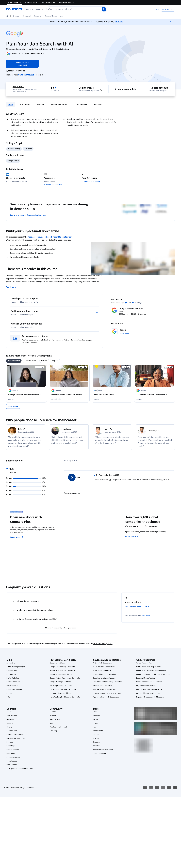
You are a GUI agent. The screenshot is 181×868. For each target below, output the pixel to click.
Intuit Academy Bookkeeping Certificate (65, 697)
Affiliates (96, 746)
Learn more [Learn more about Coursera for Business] (132, 537)
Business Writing (14, 149)
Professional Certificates (16, 735)
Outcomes (25, 105)
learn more (146, 616)
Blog (51, 723)
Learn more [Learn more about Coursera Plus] (17, 537)
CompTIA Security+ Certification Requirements (154, 674)
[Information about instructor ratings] (126, 303)
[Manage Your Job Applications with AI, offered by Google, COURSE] (26, 395)
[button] (40, 9)
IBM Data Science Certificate (60, 693)
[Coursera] (14, 9)
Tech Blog (54, 731)
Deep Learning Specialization (104, 678)
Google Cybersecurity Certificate (62, 667)
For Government (13, 750)
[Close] (171, 22)
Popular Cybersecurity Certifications (150, 697)
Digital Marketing (13, 678)
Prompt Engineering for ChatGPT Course (108, 693)
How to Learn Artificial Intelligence (149, 689)
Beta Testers (55, 719)
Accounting (11, 663)
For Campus (11, 753)
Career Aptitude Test (144, 663)
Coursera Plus (12, 731)
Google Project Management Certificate (65, 678)
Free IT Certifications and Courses (149, 682)
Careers (10, 723)
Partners (53, 716)
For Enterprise (12, 746)
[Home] (7, 16)
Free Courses (12, 765)
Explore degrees (76, 532)
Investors (97, 716)
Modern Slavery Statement (103, 750)
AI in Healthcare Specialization (104, 674)
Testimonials (81, 105)
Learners (53, 712)
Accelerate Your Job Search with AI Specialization (50, 237)
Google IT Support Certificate (61, 674)
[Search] (104, 9)
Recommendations (60, 105)
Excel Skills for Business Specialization (108, 682)
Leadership (11, 719)
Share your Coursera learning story (20, 769)
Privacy (96, 723)
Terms (96, 719)
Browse (16, 16)
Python (9, 693)
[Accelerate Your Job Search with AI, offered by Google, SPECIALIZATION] (69, 395)
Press (95, 712)
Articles (96, 738)
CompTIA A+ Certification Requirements (151, 671)
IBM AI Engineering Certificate (61, 686)
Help (95, 727)
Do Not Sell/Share (100, 753)
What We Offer (12, 716)
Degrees (10, 742)
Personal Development (32, 16)
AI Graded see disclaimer (53, 184)
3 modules (18, 87)
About (10, 105)
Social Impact (12, 761)
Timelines (28, 149)
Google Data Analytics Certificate (62, 671)
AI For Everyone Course (102, 671)
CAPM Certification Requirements (149, 667)
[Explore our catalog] (29, 9)
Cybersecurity (12, 671)
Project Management (14, 689)
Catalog (9, 727)
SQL (8, 697)
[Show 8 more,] (13, 406)
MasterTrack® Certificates (16, 738)
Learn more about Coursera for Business (28, 215)
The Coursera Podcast (58, 727)
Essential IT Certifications (146, 678)
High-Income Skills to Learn (146, 686)
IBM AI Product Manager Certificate (63, 689)
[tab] (14, 361)
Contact (96, 735)
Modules (40, 105)
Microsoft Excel (12, 686)
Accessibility (98, 731)
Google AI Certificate (58, 663)
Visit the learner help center (137, 606)
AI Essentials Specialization (103, 663)
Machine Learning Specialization (105, 689)
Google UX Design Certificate (61, 682)
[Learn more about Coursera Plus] (41, 75)
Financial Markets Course (102, 686)
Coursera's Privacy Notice (103, 644)
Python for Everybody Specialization (107, 697)
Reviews (98, 105)
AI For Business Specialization (104, 667)
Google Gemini (13, 161)
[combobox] (74, 9)
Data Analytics (12, 674)
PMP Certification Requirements (148, 693)
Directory (97, 742)
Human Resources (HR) (15, 682)
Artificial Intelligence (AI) (16, 667)
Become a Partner (13, 757)
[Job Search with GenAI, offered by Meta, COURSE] (112, 395)
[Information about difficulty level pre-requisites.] (101, 90)
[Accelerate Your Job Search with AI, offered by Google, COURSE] (155, 395)
